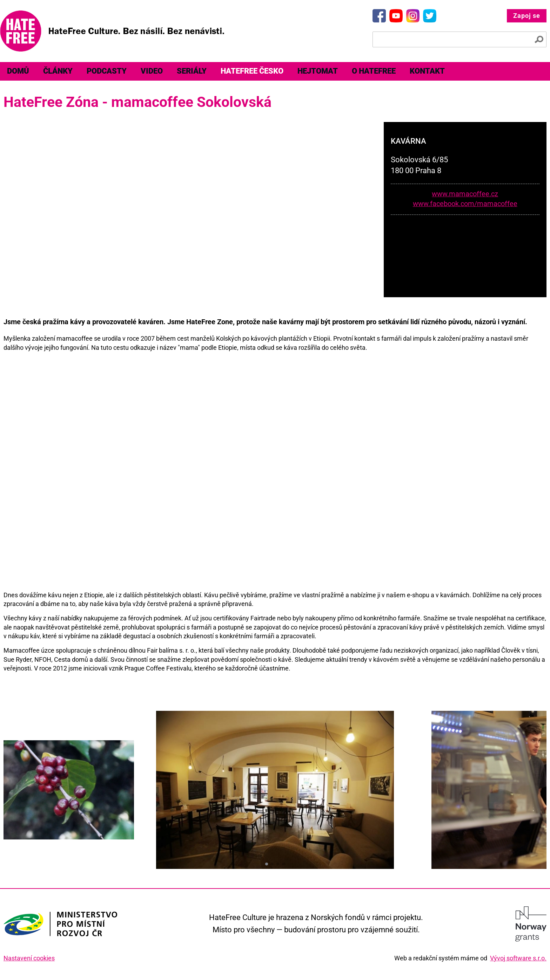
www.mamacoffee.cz (465, 194)
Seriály (192, 71)
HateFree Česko (252, 71)
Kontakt (427, 71)
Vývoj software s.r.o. (518, 958)
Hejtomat (318, 71)
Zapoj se (527, 16)
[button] (267, 864)
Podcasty (107, 71)
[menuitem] (18, 71)
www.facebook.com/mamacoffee (465, 204)
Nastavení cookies (29, 958)
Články (58, 71)
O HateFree (374, 71)
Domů (18, 71)
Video (152, 71)
